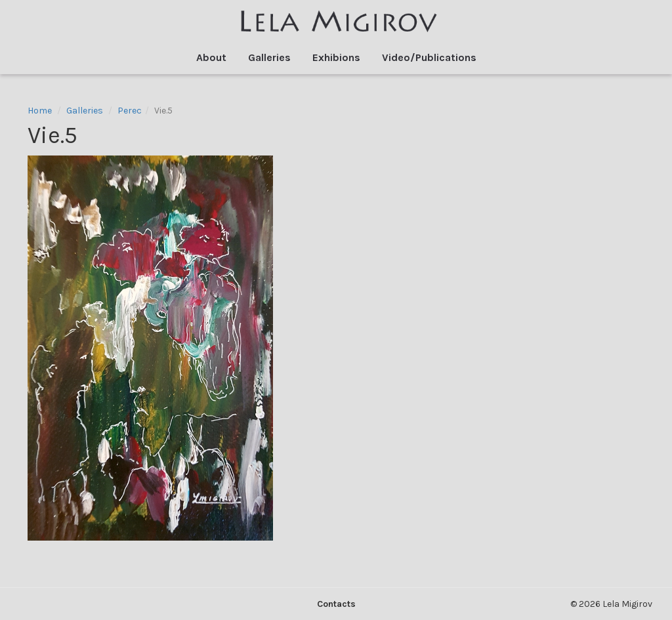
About (211, 57)
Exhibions (336, 57)
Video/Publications (429, 57)
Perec (130, 111)
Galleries (269, 57)
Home (40, 111)
